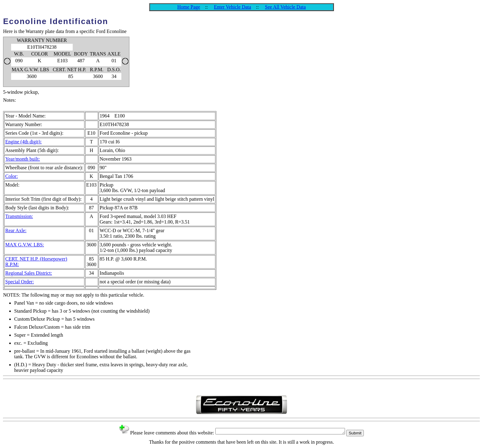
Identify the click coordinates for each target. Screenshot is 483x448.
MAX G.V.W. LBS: (25, 245)
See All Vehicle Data (285, 7)
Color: (12, 176)
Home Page (189, 7)
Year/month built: (23, 159)
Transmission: (19, 216)
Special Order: (20, 282)
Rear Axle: (16, 230)
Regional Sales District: (29, 273)
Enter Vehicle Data (233, 7)
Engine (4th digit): (23, 142)
